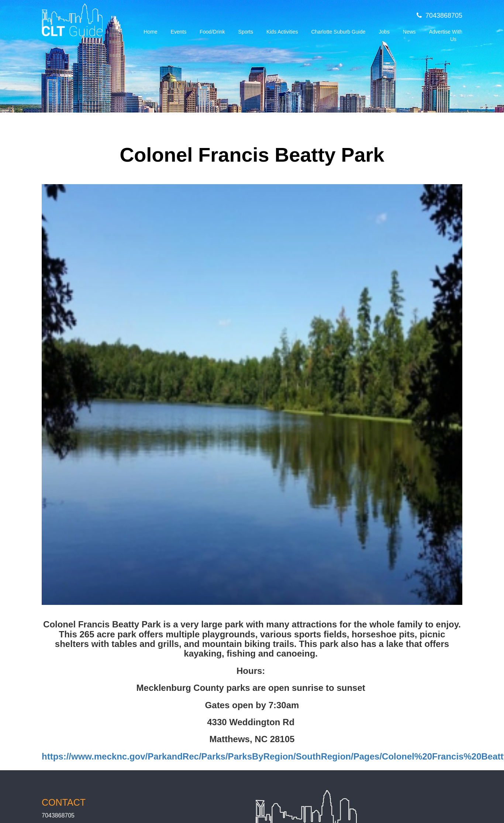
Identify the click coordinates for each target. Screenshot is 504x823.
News (409, 32)
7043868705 (439, 16)
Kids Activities (282, 32)
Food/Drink (212, 32)
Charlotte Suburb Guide (338, 32)
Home (150, 32)
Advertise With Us (446, 35)
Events (178, 32)
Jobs (384, 32)
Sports (246, 32)
